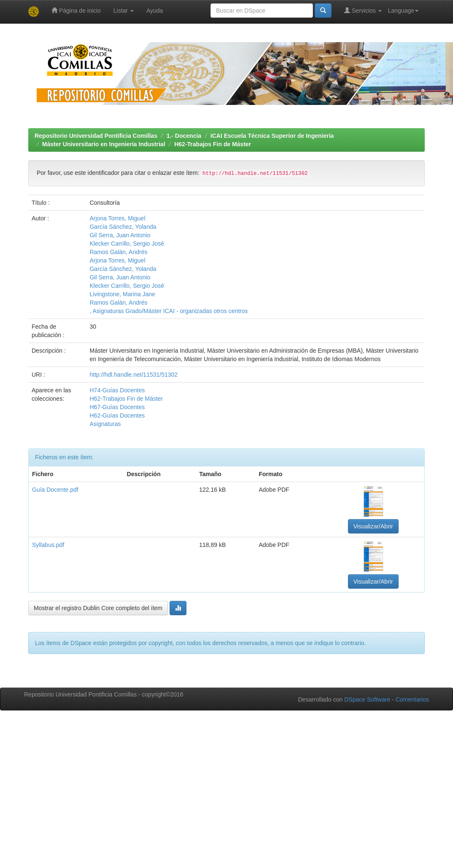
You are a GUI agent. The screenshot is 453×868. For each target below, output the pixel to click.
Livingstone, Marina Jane (122, 294)
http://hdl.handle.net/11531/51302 (133, 375)
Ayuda (155, 11)
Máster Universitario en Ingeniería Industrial (104, 144)
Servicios (363, 10)
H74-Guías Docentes (117, 390)
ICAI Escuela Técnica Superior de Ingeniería (272, 136)
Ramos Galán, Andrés (118, 252)
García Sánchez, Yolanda (123, 227)
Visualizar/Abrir (373, 526)
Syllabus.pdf (48, 545)
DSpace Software (367, 699)
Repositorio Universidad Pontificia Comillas (96, 136)
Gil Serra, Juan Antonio (120, 235)
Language (403, 11)
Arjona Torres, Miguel (117, 218)
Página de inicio (76, 10)
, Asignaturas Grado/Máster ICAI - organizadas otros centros (169, 311)
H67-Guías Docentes (117, 407)
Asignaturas (105, 424)
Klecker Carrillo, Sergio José (127, 244)
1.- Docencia (184, 136)
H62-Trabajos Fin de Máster (213, 144)
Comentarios (412, 699)
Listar (124, 11)
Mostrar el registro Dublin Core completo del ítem (98, 608)
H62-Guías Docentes (117, 415)
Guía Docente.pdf (55, 490)
